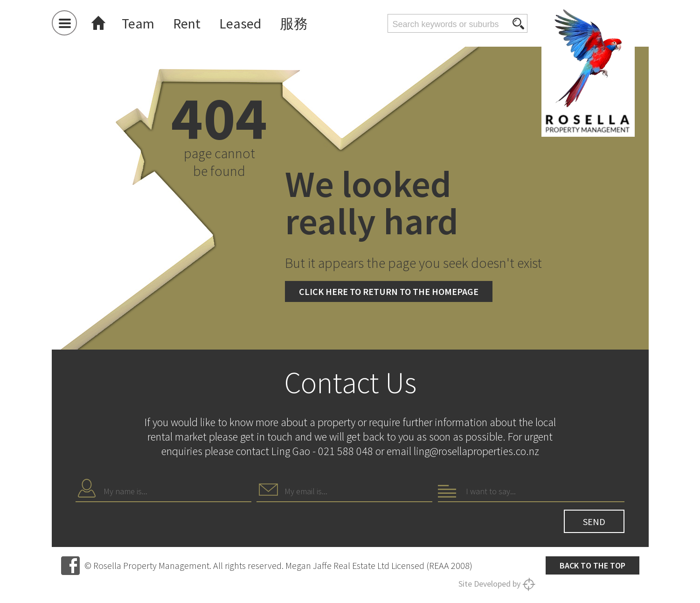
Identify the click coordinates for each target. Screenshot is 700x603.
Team (138, 23)
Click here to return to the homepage (389, 291)
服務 (294, 23)
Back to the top (593, 565)
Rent (187, 23)
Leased (240, 23)
